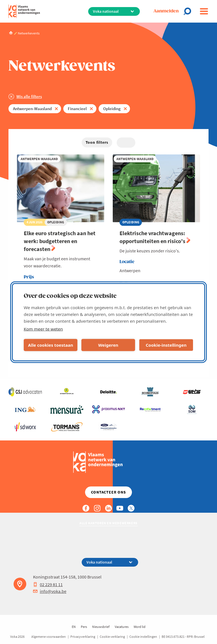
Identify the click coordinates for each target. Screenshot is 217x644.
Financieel (77, 109)
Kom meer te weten (43, 329)
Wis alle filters (29, 96)
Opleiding (112, 109)
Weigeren (108, 345)
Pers (84, 627)
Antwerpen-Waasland (32, 109)
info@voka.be (50, 591)
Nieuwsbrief (101, 627)
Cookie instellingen (143, 637)
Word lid (140, 627)
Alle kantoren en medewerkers (108, 523)
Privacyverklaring (83, 637)
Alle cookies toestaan (50, 345)
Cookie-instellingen (166, 345)
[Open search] (189, 11)
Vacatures (122, 627)
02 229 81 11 (48, 584)
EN (74, 627)
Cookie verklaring (112, 637)
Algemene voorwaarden (49, 637)
